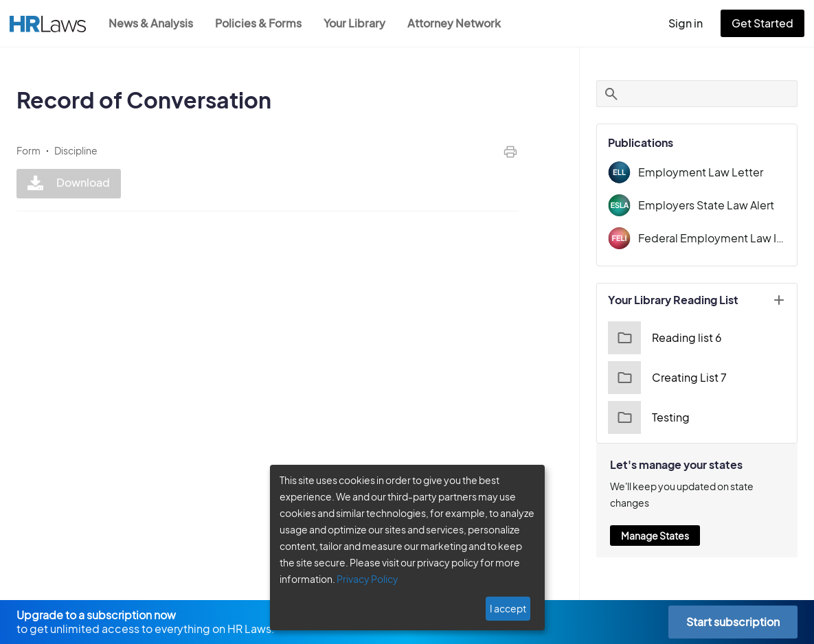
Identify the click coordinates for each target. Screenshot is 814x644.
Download (67, 184)
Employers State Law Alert (703, 205)
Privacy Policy (362, 579)
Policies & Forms (262, 23)
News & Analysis (152, 23)
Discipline (76, 150)
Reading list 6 (663, 338)
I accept (509, 608)
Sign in (691, 23)
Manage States (655, 536)
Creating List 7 (665, 378)
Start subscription (733, 622)
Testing (647, 417)
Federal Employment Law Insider (712, 238)
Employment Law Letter (696, 172)
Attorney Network (461, 23)
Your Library (361, 23)
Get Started (765, 23)
